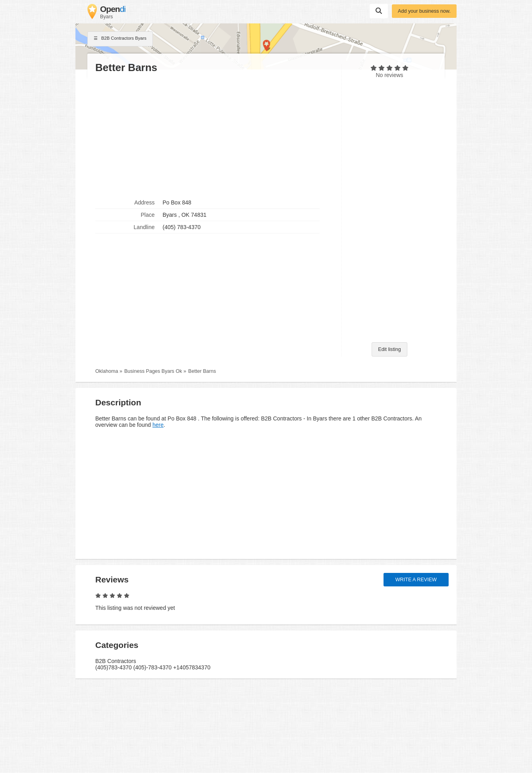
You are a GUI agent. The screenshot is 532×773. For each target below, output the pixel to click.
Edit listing (389, 349)
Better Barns (202, 371)
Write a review (416, 580)
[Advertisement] (214, 135)
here (158, 425)
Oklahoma (107, 371)
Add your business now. (424, 11)
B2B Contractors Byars (120, 39)
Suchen (379, 11)
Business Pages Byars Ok (153, 371)
